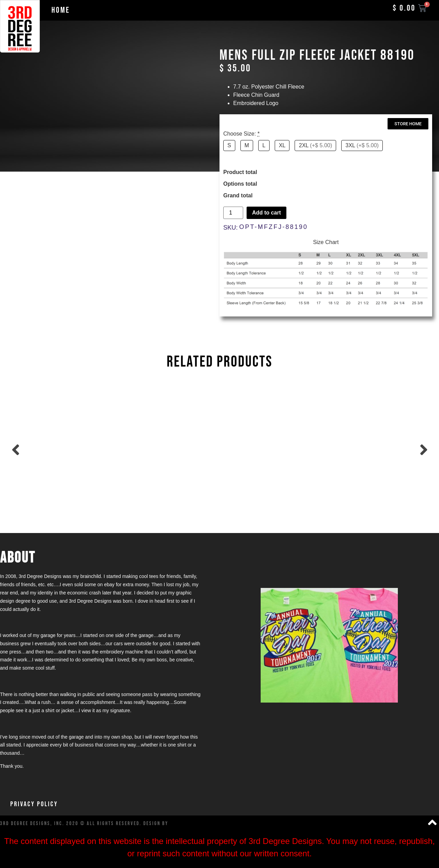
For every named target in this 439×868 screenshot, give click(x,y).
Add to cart (266, 213)
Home (61, 10)
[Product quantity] (233, 213)
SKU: (230, 228)
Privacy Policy (34, 804)
